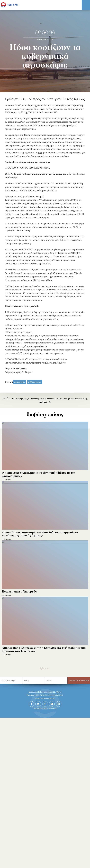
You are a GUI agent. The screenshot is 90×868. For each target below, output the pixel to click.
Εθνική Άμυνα (35, 382)
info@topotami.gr (48, 698)
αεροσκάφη (20, 382)
